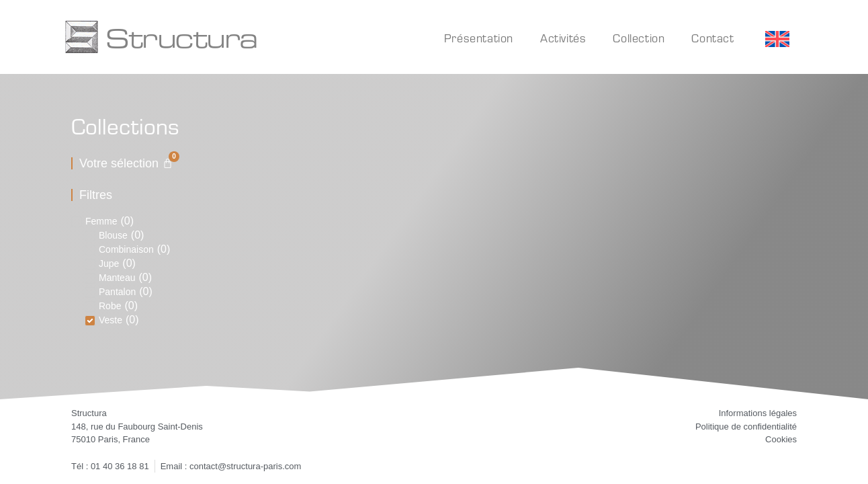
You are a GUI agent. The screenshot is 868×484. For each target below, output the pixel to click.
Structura (181, 37)
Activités (563, 38)
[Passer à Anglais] (777, 39)
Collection (639, 38)
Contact (712, 38)
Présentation (479, 38)
